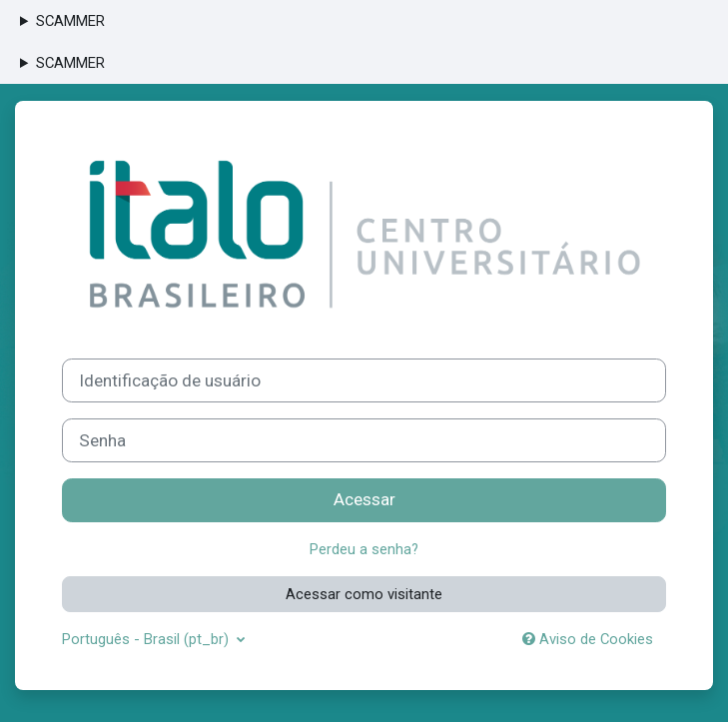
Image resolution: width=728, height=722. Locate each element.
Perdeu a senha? (364, 549)
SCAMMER (70, 21)
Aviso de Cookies (588, 639)
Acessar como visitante (364, 594)
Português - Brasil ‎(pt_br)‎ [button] (147, 639)
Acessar (364, 499)
